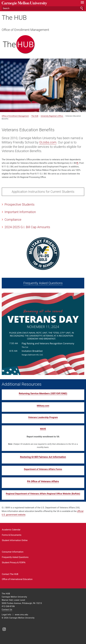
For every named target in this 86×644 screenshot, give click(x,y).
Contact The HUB (10, 574)
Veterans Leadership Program (43, 417)
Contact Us (7, 610)
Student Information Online (15, 540)
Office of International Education (17, 579)
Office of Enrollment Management (25, 30)
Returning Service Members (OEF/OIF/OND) (43, 393)
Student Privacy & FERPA (14, 563)
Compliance (13, 220)
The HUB (14, 18)
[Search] (43, 8)
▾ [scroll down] (1, 85)
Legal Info (7, 615)
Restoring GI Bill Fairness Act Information (43, 457)
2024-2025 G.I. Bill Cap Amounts (27, 227)
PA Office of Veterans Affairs (43, 481)
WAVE (43, 429)
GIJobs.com (48, 142)
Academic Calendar (11, 530)
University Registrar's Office (52, 116)
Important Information (20, 212)
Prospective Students (20, 205)
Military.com (43, 406)
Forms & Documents (12, 535)
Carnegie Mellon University (37, 3)
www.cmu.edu (22, 615)
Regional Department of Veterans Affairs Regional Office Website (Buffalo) (43, 494)
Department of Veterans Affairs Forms (43, 469)
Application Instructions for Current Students (43, 192)
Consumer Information (13, 552)
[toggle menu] (82, 3)
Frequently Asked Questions (43, 283)
